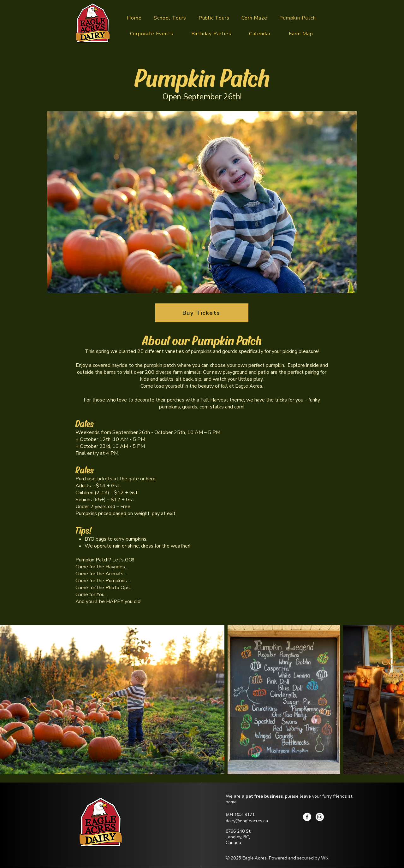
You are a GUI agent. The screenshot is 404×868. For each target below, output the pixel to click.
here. (151, 479)
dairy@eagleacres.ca (247, 821)
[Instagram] (320, 817)
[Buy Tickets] (202, 313)
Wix (325, 858)
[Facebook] (307, 817)
